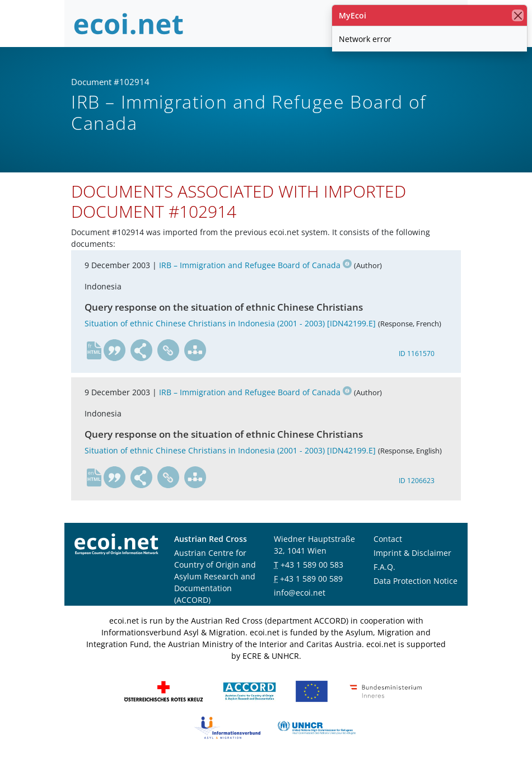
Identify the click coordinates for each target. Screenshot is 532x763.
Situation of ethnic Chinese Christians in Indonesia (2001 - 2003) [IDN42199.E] (230, 323)
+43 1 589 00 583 (312, 565)
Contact (388, 539)
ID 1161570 (417, 354)
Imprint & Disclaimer (412, 553)
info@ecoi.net (300, 593)
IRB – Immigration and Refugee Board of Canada (255, 265)
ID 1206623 (417, 481)
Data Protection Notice (416, 581)
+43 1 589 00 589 (311, 579)
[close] (518, 15)
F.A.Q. (384, 567)
